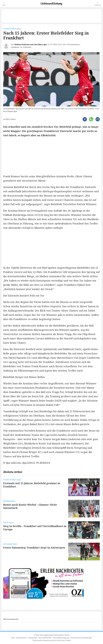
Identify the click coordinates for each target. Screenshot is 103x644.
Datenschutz (21, 638)
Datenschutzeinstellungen (81, 638)
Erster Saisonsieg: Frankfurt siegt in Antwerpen (34, 548)
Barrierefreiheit (45, 638)
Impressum (33, 638)
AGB (13, 638)
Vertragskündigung (61, 638)
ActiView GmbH (64, 640)
